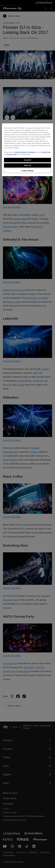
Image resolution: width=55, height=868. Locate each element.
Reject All (27, 165)
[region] (27, 150)
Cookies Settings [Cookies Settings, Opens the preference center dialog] (27, 171)
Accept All (27, 160)
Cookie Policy (46, 152)
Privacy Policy (12, 154)
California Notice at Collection (25, 152)
